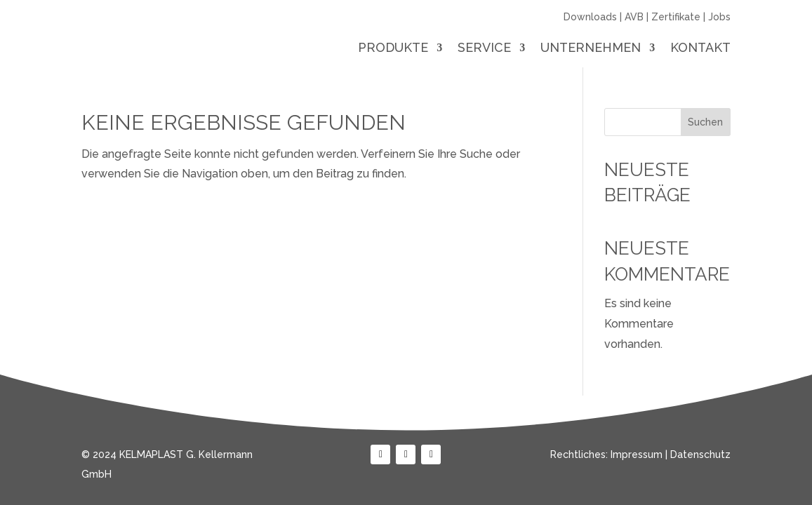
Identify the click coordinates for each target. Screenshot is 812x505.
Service (484, 49)
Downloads (590, 17)
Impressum (637, 454)
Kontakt (700, 49)
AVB (634, 17)
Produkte (393, 49)
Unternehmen (591, 49)
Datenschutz (700, 454)
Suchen (705, 122)
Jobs (719, 17)
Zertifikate (676, 17)
